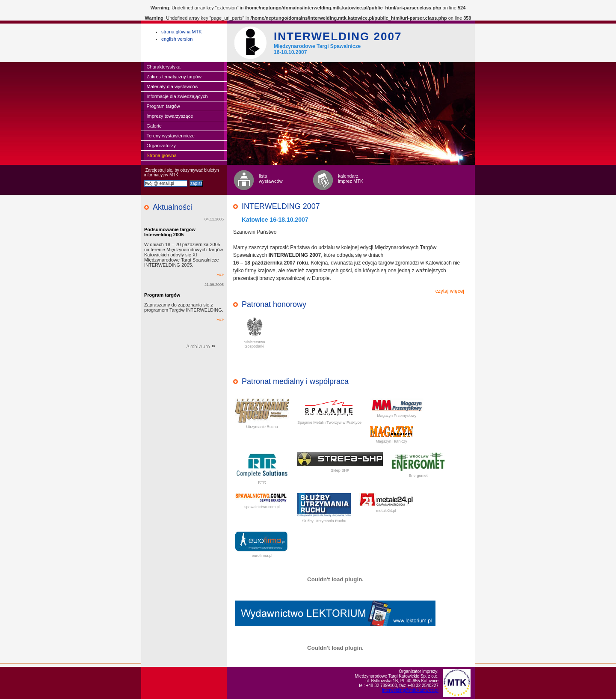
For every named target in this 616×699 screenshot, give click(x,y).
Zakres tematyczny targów (174, 77)
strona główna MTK (182, 32)
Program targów (163, 106)
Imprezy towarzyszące (170, 116)
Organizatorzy (161, 146)
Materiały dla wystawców (173, 86)
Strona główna (162, 155)
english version (177, 39)
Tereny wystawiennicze (171, 136)
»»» (220, 275)
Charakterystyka (164, 67)
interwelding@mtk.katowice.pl (410, 690)
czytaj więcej (450, 291)
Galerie (154, 126)
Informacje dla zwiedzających (177, 96)
